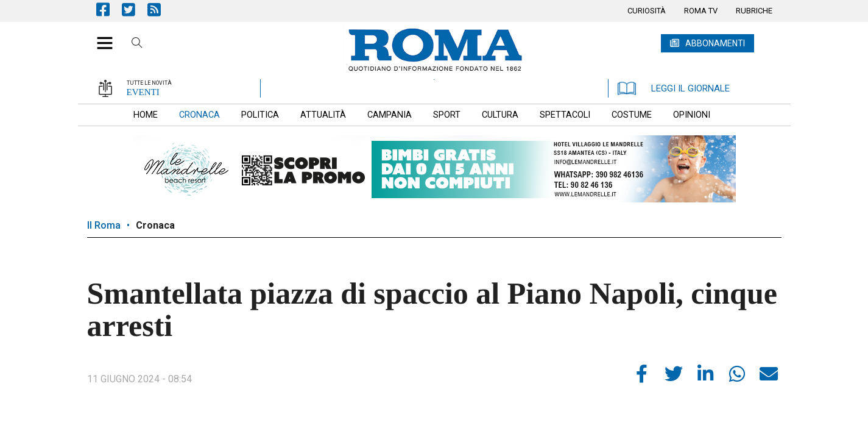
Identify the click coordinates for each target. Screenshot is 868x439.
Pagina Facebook (109, 9)
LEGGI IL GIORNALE (674, 88)
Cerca (137, 45)
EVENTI (143, 92)
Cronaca (155, 225)
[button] (100, 37)
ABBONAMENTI (715, 43)
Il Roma (104, 225)
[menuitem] (647, 11)
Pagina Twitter (135, 9)
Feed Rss (160, 9)
